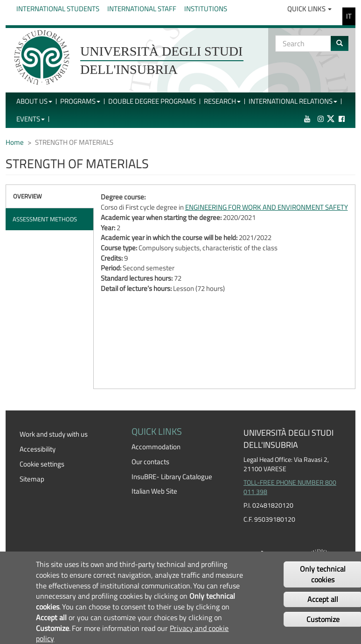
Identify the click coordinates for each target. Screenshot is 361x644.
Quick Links (309, 9)
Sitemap (32, 479)
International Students (58, 9)
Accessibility (38, 449)
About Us (34, 101)
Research (222, 101)
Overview (28, 196)
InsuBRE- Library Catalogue (172, 477)
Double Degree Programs (152, 101)
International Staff (142, 9)
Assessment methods (45, 219)
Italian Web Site (154, 491)
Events (31, 119)
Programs (80, 101)
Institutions (206, 9)
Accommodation (156, 447)
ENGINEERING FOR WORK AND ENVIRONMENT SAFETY (267, 207)
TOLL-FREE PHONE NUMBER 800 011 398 (290, 487)
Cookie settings (42, 464)
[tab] (50, 196)
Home (15, 142)
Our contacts (150, 462)
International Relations (293, 101)
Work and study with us (54, 434)
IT (349, 16)
